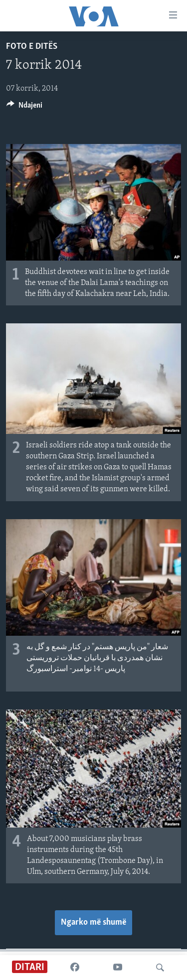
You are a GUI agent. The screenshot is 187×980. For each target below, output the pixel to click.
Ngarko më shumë (93, 922)
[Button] (24, 108)
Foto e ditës (32, 47)
